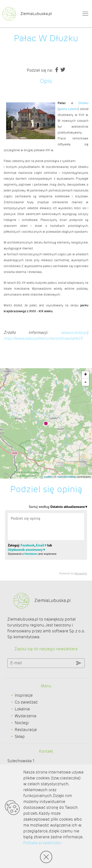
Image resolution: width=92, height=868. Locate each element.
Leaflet (48, 477)
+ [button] (85, 375)
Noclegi (22, 723)
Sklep (20, 737)
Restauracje (26, 730)
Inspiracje (24, 695)
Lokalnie (22, 709)
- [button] (85, 382)
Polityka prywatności (42, 843)
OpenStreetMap (66, 477)
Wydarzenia (26, 716)
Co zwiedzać (26, 702)
